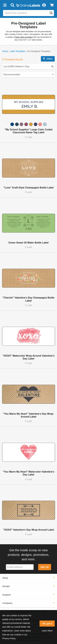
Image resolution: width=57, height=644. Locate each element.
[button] (5, 5)
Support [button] (7, 595)
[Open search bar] (12, 5)
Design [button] (6, 586)
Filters (48, 59)
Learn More (47, 631)
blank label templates (24, 37)
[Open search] (51, 13)
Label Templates (18, 51)
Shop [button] (5, 578)
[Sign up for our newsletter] (20, 567)
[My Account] (44, 5)
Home (5, 51)
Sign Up (45, 567)
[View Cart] (52, 5)
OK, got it (47, 624)
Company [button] (7, 603)
